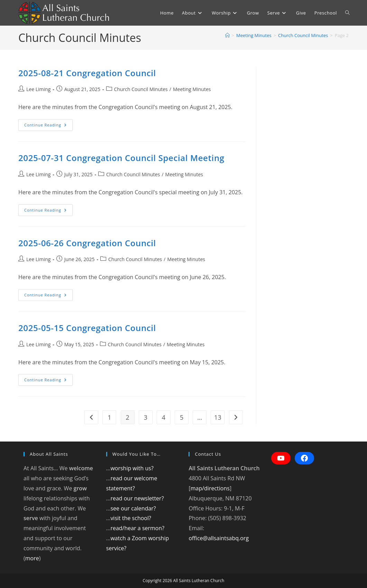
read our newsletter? (137, 498)
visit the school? (131, 518)
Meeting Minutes (192, 89)
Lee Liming (38, 89)
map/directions (210, 488)
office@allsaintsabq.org (219, 538)
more (32, 558)
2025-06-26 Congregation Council (87, 243)
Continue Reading (48, 126)
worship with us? (132, 468)
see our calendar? (133, 508)
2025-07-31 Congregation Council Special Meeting (121, 158)
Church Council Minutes (141, 89)
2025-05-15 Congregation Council (87, 328)
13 (218, 417)
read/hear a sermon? (137, 528)
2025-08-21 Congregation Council (87, 73)
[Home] (227, 35)
